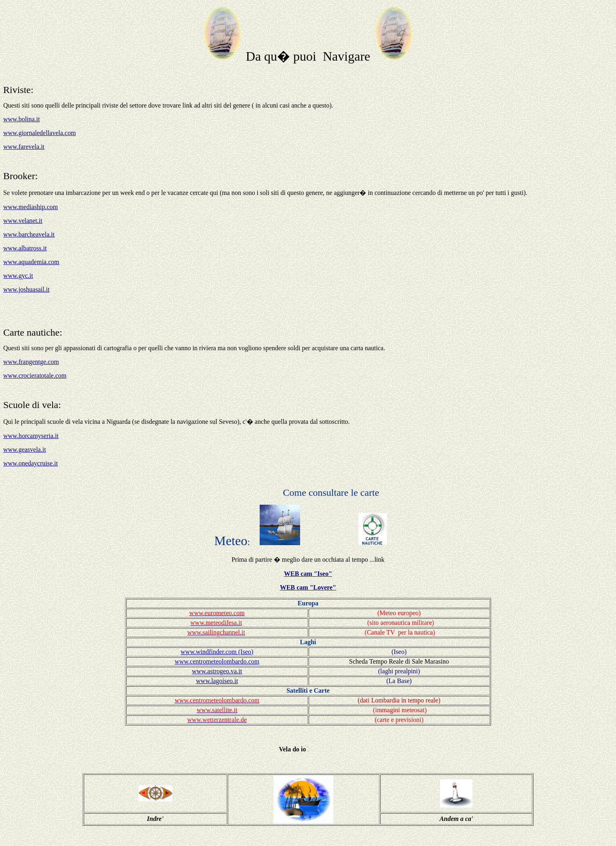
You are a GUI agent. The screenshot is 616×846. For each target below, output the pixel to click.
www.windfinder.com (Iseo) (217, 652)
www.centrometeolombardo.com (217, 661)
